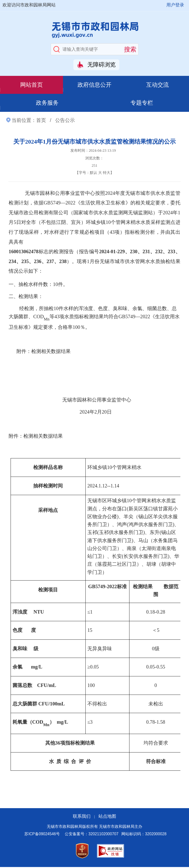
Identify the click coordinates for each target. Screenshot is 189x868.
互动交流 (157, 85)
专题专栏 (142, 104)
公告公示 (65, 121)
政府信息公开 (94, 85)
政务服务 (47, 104)
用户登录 (175, 5)
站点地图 (107, 818)
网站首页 (31, 85)
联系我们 (82, 818)
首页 (41, 121)
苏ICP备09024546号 (42, 835)
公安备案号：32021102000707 (92, 835)
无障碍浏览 (102, 65)
